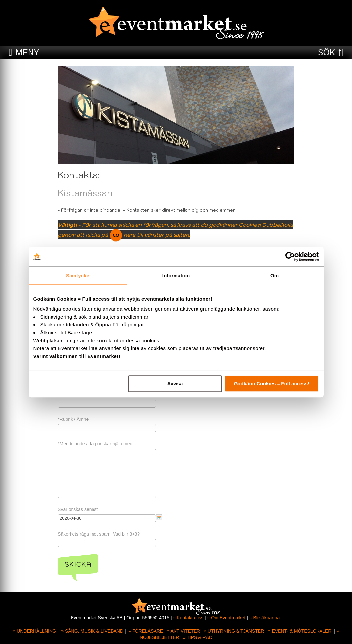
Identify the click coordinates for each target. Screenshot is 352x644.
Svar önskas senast (78, 509)
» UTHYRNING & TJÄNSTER (234, 631)
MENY (27, 52)
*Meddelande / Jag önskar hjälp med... (97, 444)
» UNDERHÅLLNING (34, 631)
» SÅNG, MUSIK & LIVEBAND (92, 631)
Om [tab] (274, 275)
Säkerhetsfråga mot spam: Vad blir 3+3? (99, 534)
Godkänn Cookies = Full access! (272, 384)
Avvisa (175, 384)
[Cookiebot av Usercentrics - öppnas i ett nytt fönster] (290, 257)
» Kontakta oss (188, 618)
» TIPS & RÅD (198, 637)
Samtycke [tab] (78, 275)
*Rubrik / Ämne (73, 419)
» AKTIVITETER (184, 631)
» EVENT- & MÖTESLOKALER (300, 631)
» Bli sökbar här (265, 618)
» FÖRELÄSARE (146, 631)
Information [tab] (176, 275)
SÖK (327, 52)
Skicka (78, 564)
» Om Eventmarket (227, 618)
